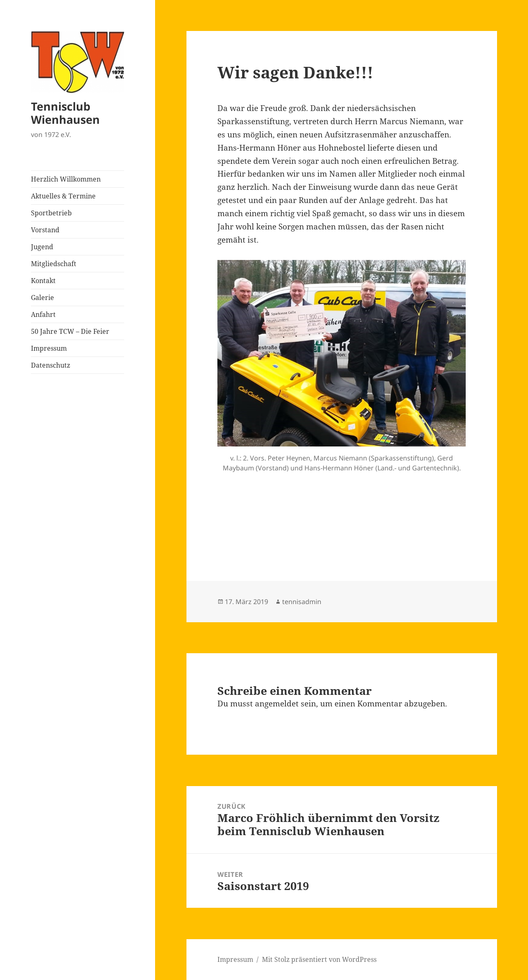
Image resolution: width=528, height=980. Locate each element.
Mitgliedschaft (54, 264)
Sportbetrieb (51, 213)
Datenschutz (51, 365)
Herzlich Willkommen (66, 179)
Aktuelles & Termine (63, 196)
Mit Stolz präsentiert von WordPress (319, 959)
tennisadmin (302, 602)
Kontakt (43, 281)
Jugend (42, 247)
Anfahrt (43, 314)
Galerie (42, 298)
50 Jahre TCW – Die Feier (70, 331)
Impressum (49, 348)
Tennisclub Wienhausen (65, 113)
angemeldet (277, 704)
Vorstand (45, 230)
